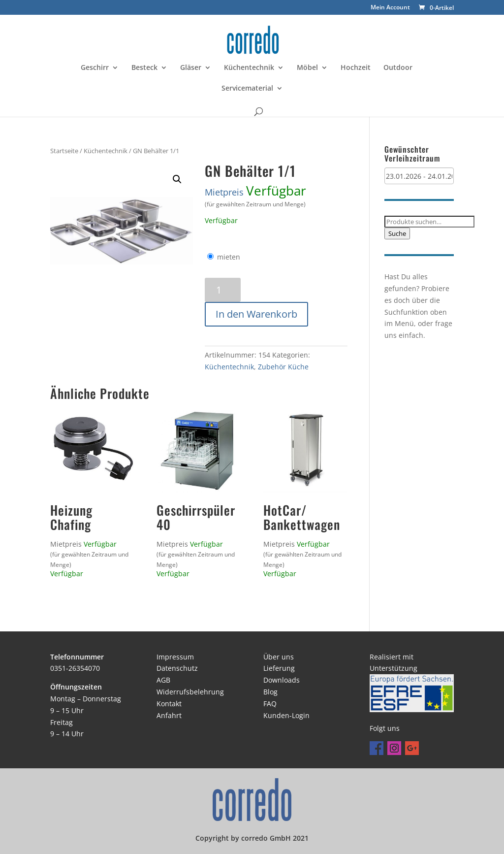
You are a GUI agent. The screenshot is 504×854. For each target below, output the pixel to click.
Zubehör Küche (283, 367)
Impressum (175, 657)
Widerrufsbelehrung (190, 692)
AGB (163, 680)
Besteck (144, 68)
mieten (229, 257)
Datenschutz (177, 668)
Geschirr (95, 68)
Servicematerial (247, 89)
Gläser (191, 68)
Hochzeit (356, 68)
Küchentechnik (249, 68)
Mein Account (390, 8)
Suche (397, 233)
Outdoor (398, 68)
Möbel (307, 68)
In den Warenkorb (256, 314)
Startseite (64, 151)
